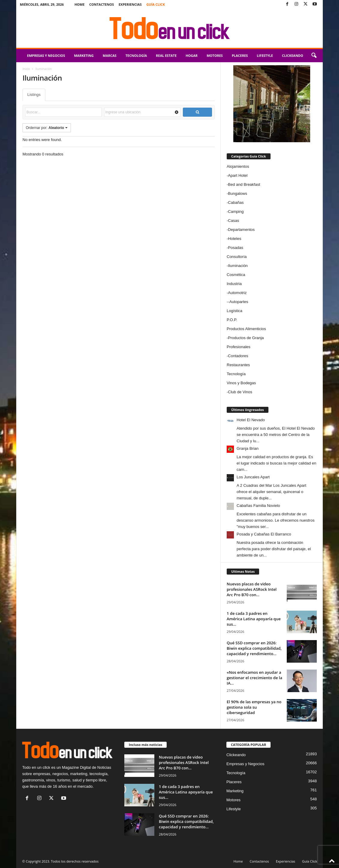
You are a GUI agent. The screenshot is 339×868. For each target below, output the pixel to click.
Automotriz (237, 293)
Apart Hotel (238, 175)
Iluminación (238, 266)
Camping (236, 212)
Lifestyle (265, 55)
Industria (234, 284)
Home (80, 4)
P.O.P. (232, 320)
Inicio (26, 69)
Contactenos (101, 4)
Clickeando (293, 55)
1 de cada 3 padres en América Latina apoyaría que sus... (254, 619)
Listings (34, 95)
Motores (215, 55)
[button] (314, 56)
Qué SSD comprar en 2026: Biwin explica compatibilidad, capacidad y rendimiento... (254, 648)
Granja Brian (248, 448)
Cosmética (236, 275)
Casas (233, 221)
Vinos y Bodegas (241, 383)
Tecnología (136, 55)
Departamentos (241, 230)
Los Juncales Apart (253, 477)
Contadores (238, 356)
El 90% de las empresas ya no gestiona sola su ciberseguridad (254, 707)
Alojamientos (238, 166)
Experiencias (130, 4)
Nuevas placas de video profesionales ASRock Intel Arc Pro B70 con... (252, 589)
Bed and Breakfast (244, 184)
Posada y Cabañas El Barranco (264, 534)
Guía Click (156, 4)
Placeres (240, 55)
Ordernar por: (47, 128)
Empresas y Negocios (46, 55)
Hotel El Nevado (251, 420)
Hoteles (235, 239)
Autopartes (239, 302)
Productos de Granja (246, 338)
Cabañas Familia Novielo (258, 506)
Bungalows (238, 193)
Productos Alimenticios (246, 329)
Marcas (110, 55)
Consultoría (237, 257)
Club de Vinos (240, 392)
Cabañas (236, 202)
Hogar (192, 55)
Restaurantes (238, 365)
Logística (235, 311)
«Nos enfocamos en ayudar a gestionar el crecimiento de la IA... (254, 678)
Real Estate (166, 55)
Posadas (236, 248)
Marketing (84, 55)
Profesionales (239, 347)
